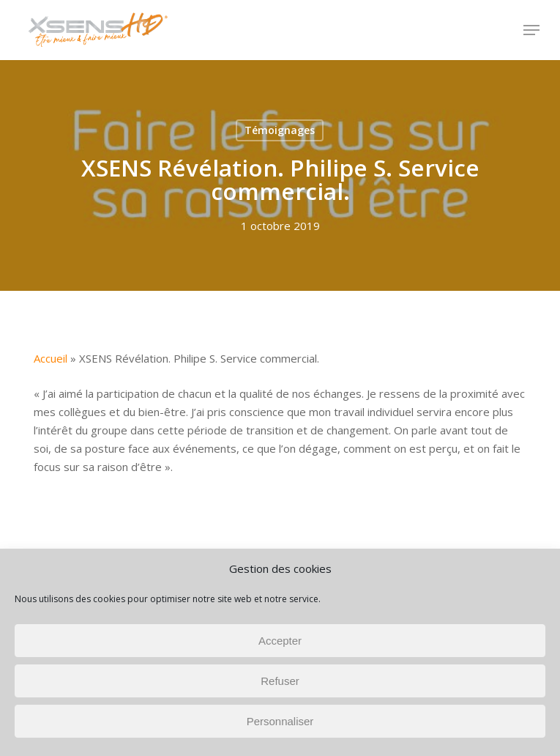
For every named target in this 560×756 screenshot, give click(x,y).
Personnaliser (280, 721)
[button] (531, 30)
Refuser (280, 681)
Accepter (280, 641)
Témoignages (280, 130)
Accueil (51, 358)
